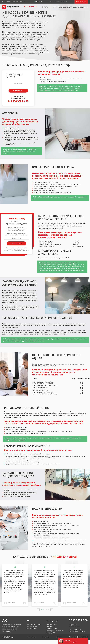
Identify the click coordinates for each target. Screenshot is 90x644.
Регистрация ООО (51, 624)
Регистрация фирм (64, 7)
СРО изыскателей (32, 626)
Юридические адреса (52, 629)
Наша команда (6, 2)
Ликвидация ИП (50, 633)
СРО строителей (31, 629)
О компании (15, 2)
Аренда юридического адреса (55, 631)
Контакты (23, 2)
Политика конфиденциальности (78, 637)
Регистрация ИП (51, 626)
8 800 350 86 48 (19, 101)
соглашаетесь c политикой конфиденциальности (16, 250)
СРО (54, 7)
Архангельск (38, 2)
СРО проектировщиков (33, 624)
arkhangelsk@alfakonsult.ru (77, 631)
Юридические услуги (80, 7)
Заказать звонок (81, 2)
